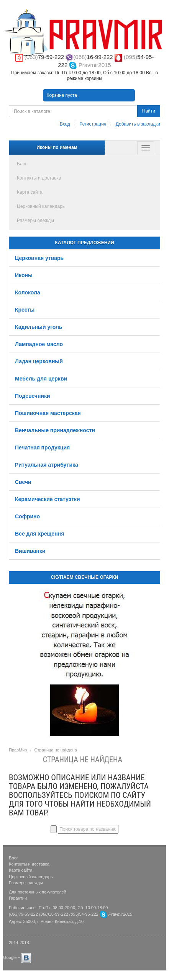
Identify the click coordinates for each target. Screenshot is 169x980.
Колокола (28, 292)
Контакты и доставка (39, 178)
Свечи (23, 482)
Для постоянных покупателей (38, 892)
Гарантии (18, 898)
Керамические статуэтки (48, 499)
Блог (22, 164)
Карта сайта (30, 192)
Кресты (25, 310)
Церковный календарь (41, 206)
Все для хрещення (39, 534)
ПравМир (18, 750)
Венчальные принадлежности (55, 430)
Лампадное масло (39, 344)
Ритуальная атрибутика (47, 465)
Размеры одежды (35, 220)
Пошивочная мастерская (48, 413)
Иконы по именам (57, 147)
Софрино (27, 516)
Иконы (24, 275)
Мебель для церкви (41, 379)
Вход (65, 124)
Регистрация (93, 124)
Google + (12, 957)
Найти (149, 111)
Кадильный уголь (39, 327)
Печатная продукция (42, 448)
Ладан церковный (39, 361)
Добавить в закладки (138, 124)
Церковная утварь (39, 258)
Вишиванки (30, 551)
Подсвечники (33, 396)
